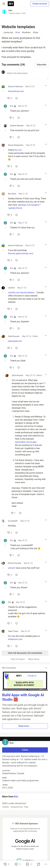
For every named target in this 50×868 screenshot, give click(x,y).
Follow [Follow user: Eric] (25, 750)
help (35, 32)
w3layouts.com (15, 639)
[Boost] (39, 864)
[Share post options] (46, 864)
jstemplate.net (15, 341)
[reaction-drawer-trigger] (7, 864)
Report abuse (34, 659)
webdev (26, 32)
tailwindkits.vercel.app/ (26, 442)
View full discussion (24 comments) (25, 653)
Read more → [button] (25, 726)
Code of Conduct (18, 659)
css (18, 32)
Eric (10, 10)
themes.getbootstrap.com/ (21, 253)
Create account (40, 4)
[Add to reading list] (29, 864)
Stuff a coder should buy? (25, 805)
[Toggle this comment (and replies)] (3, 91)
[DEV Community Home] (11, 4)
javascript (8, 32)
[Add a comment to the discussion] (27, 75)
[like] (10, 98)
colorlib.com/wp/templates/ (21, 293)
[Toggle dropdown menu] (46, 86)
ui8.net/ (12, 568)
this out (18, 150)
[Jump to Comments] (18, 864)
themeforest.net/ (16, 91)
